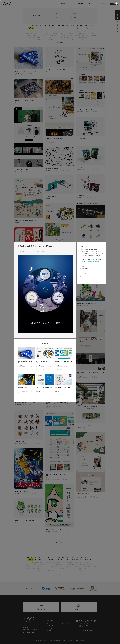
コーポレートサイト (41, 365)
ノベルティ (21, 365)
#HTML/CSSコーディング (42, 368)
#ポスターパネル (41, 252)
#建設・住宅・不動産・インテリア (62, 393)
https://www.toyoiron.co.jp (94, 262)
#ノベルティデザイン (22, 368)
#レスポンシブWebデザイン (42, 369)
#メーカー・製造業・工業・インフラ (25, 252)
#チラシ (61, 394)
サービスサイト (59, 365)
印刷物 (20, 250)
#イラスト (20, 393)
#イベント (35, 252)
